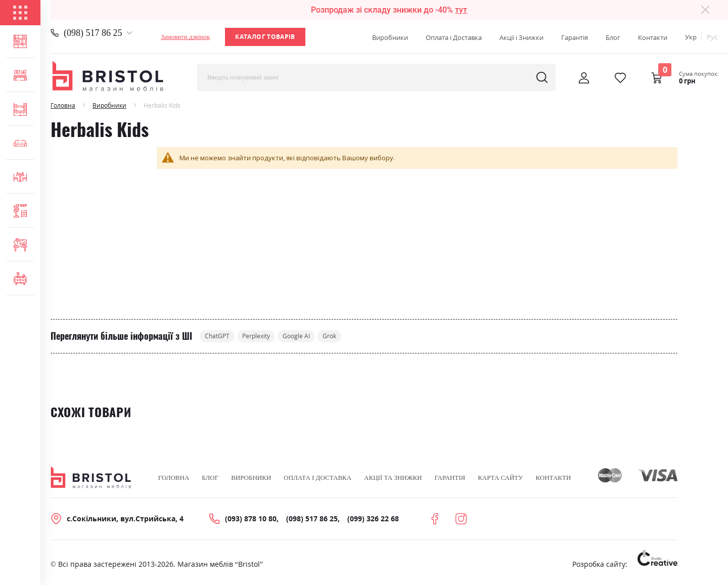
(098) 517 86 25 (93, 33)
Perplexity (266, 336)
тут (461, 10)
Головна (63, 105)
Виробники (390, 37)
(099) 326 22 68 (373, 520)
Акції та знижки (393, 479)
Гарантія (575, 37)
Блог (613, 37)
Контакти (653, 37)
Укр (691, 37)
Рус (712, 37)
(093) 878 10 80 (251, 520)
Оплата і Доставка (454, 37)
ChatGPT (220, 336)
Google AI (313, 336)
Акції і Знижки (521, 37)
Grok (352, 336)
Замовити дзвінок (185, 37)
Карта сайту (500, 479)
